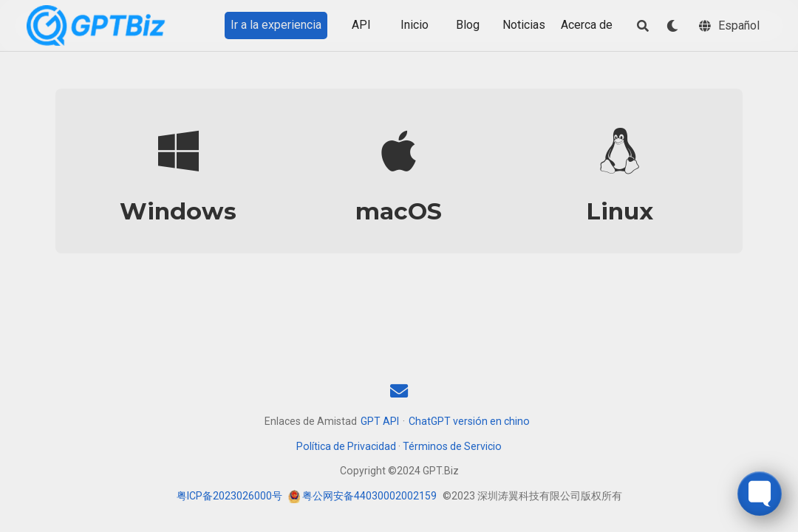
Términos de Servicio (452, 446)
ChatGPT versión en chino (469, 421)
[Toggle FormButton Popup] (760, 494)
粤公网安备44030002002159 (369, 496)
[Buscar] (643, 26)
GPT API (380, 421)
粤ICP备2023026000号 (229, 496)
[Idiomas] (730, 26)
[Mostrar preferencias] (672, 26)
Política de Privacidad (346, 446)
